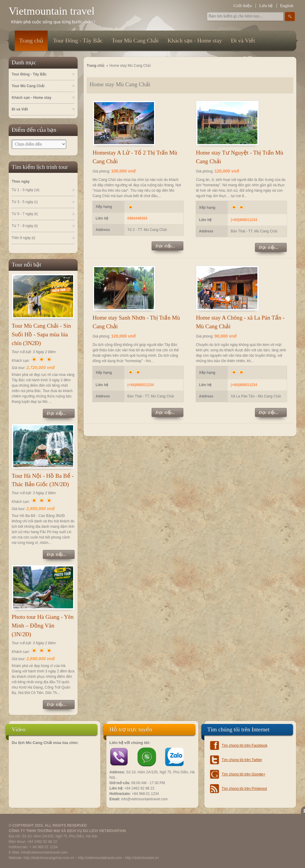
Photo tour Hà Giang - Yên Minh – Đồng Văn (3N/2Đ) (43, 626)
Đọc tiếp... (56, 413)
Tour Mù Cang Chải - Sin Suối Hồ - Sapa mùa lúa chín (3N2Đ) (41, 334)
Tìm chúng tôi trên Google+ (244, 774)
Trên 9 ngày (23, 238)
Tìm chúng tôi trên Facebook (245, 745)
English (287, 6)
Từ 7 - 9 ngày (25, 226)
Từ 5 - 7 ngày (25, 214)
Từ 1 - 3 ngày (25, 190)
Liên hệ (266, 6)
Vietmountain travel (52, 11)
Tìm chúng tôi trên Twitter (242, 760)
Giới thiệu (243, 6)
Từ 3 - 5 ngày (25, 202)
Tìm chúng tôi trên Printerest (244, 789)
